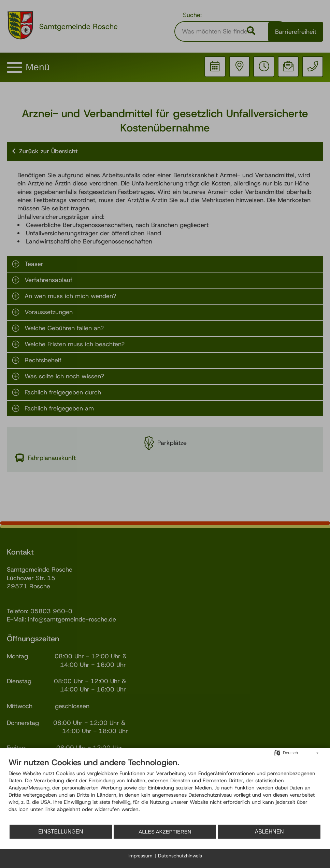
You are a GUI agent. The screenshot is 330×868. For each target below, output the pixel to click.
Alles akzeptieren (173, 832)
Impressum (140, 856)
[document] (165, 791)
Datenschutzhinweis (180, 856)
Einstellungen (62, 832)
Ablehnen (276, 832)
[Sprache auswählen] (277, 754)
